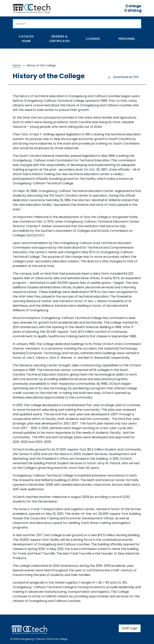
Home (17, 65)
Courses (93, 39)
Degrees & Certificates (59, 39)
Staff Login (130, 628)
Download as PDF (123, 77)
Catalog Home (26, 39)
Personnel (127, 39)
